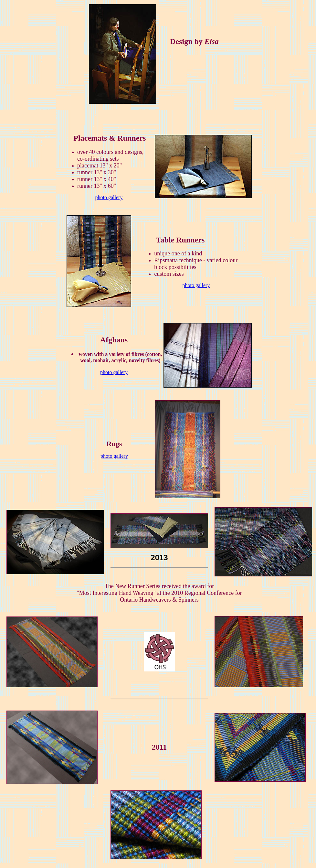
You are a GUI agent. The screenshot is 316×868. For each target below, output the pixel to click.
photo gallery (109, 197)
